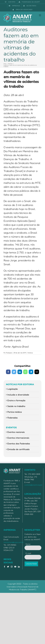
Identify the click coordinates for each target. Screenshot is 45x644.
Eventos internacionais (18, 438)
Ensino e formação (16, 400)
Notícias (30, 353)
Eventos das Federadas (19, 443)
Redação (9, 353)
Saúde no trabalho (16, 406)
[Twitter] (8, 567)
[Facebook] (4, 567)
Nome (28, 544)
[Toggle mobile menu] (40, 15)
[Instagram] (12, 567)
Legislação (13, 389)
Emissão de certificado (18, 449)
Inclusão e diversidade (18, 395)
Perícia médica (15, 412)
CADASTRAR (31, 564)
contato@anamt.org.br (33, 485)
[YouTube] (15, 567)
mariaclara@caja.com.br (14, 542)
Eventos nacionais (16, 432)
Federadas (13, 418)
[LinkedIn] (19, 567)
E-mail (29, 553)
